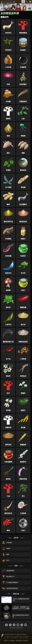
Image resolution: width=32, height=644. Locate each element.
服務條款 (12, 641)
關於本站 (6, 641)
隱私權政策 (19, 641)
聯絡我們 (26, 641)
